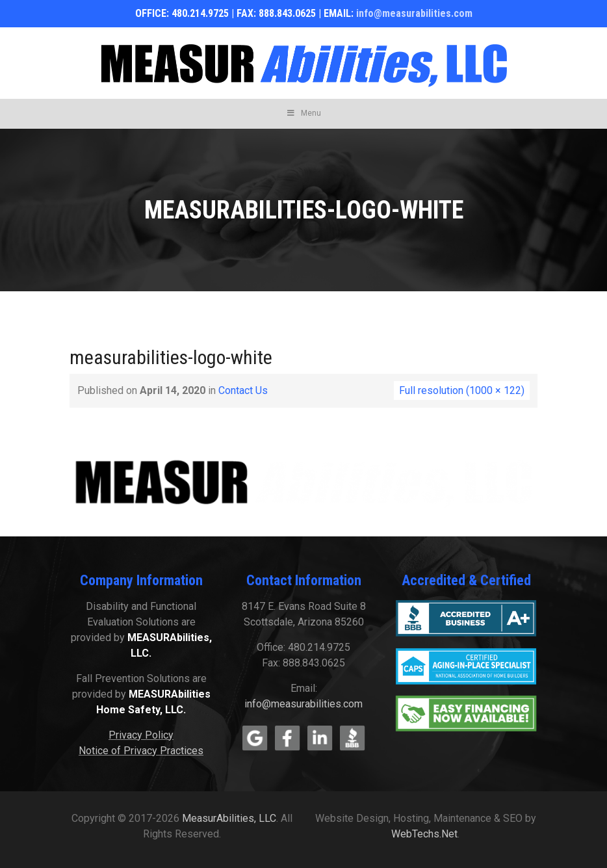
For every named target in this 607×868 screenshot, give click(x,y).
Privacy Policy (141, 735)
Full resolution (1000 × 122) (462, 390)
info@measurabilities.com (414, 13)
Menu (303, 113)
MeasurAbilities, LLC (229, 818)
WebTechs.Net (424, 834)
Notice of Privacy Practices (141, 751)
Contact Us (243, 390)
